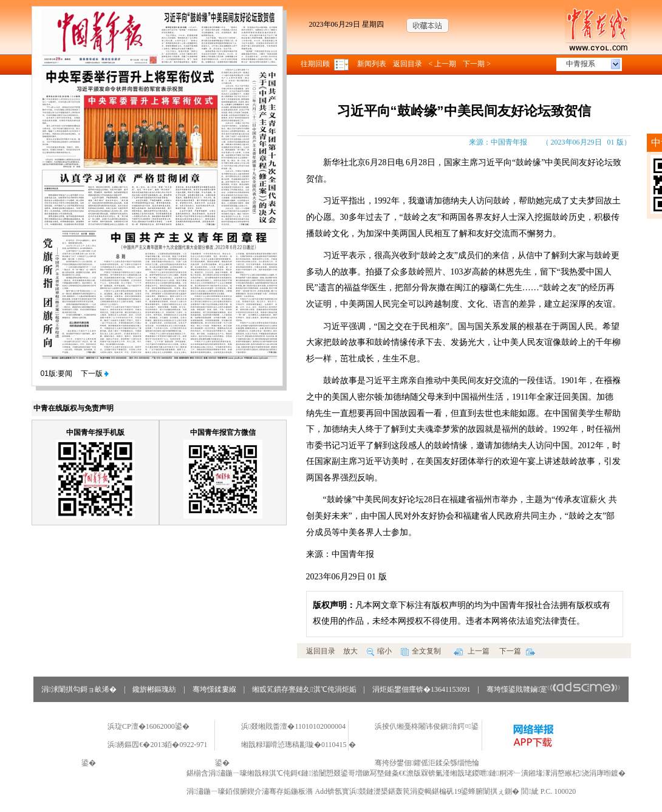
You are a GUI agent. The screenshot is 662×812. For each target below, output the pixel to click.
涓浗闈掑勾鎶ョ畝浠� (79, 689)
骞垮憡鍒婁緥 (214, 689)
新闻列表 (372, 64)
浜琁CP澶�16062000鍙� (148, 726)
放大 (350, 651)
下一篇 (517, 651)
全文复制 (421, 651)
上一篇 (472, 651)
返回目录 (408, 64)
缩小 (379, 651)
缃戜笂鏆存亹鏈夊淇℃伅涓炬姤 (304, 689)
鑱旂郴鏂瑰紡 (154, 689)
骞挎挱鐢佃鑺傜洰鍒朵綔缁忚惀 (427, 763)
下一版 (95, 374)
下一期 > (477, 64)
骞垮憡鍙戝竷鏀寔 (554, 689)
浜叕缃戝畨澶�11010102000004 (293, 726)
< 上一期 (443, 64)
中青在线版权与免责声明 (73, 408)
